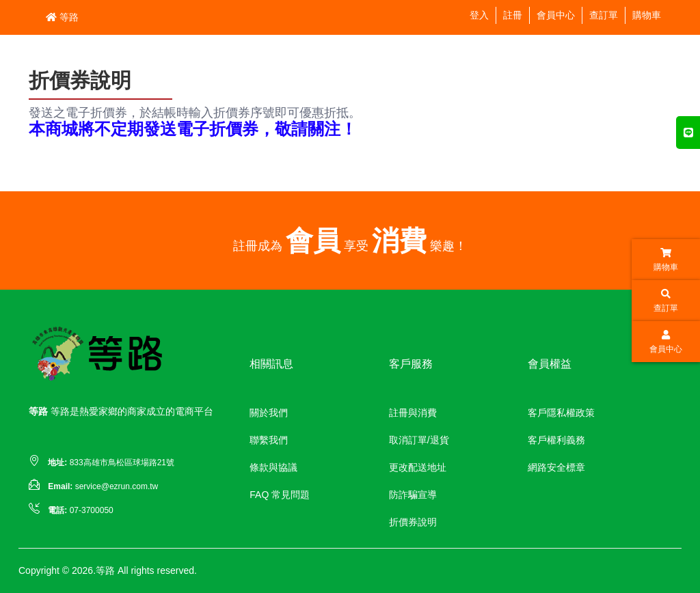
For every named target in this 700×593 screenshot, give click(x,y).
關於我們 (269, 413)
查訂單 (604, 15)
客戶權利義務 (556, 440)
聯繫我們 (269, 440)
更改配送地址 (418, 467)
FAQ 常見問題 (280, 495)
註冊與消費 (413, 413)
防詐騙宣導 (413, 495)
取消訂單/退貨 (419, 440)
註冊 (513, 15)
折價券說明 (413, 522)
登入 (479, 15)
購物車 (647, 15)
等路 (62, 17)
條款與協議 (273, 467)
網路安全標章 (556, 467)
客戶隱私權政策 (561, 413)
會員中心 (556, 15)
